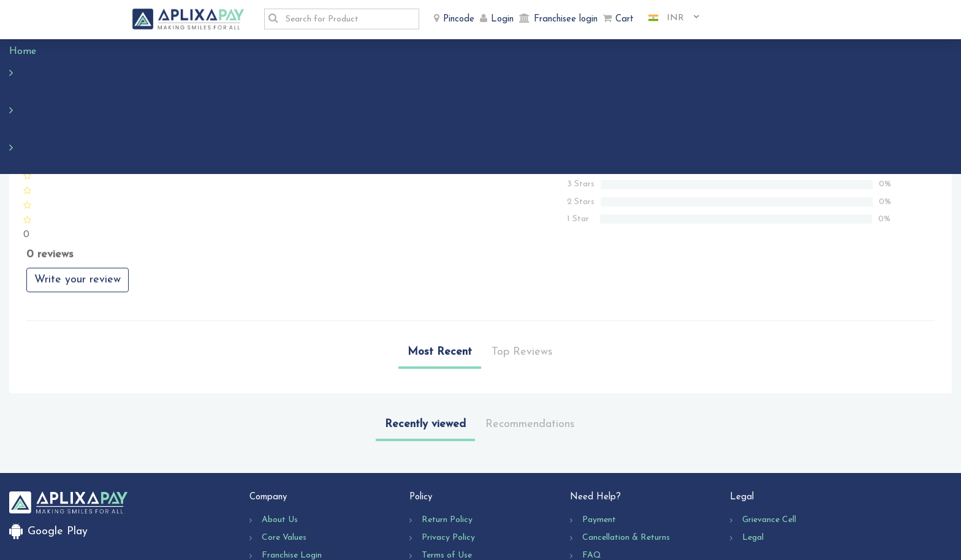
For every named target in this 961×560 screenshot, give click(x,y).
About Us (280, 447)
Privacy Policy (448, 465)
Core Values (284, 465)
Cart (625, 19)
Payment (599, 447)
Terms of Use (447, 482)
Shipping (438, 500)
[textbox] (349, 19)
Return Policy (447, 447)
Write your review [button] (78, 207)
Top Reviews (522, 279)
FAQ (592, 482)
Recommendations (530, 351)
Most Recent (440, 279)
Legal (753, 465)
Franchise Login (292, 482)
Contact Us (604, 500)
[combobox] (669, 18)
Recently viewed (425, 351)
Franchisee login (566, 19)
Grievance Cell (769, 447)
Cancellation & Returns (626, 465)
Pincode (459, 19)
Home (29, 51)
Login (502, 19)
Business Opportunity (302, 500)
